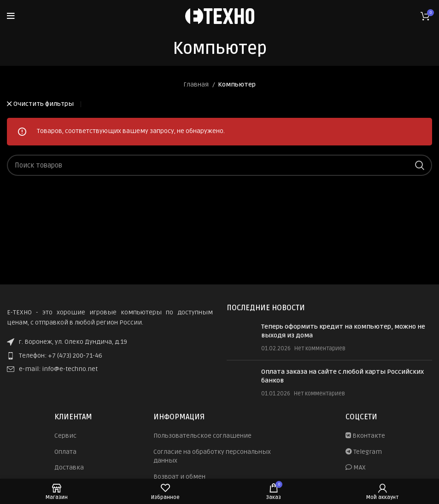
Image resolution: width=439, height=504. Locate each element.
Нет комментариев (320, 348)
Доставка (69, 467)
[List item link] (110, 356)
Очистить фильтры (44, 104)
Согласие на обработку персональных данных (212, 456)
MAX (356, 467)
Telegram (364, 452)
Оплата (65, 452)
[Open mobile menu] (11, 16)
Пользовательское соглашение (202, 436)
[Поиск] (219, 165)
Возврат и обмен (179, 477)
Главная (197, 84)
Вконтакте (365, 436)
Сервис (65, 436)
